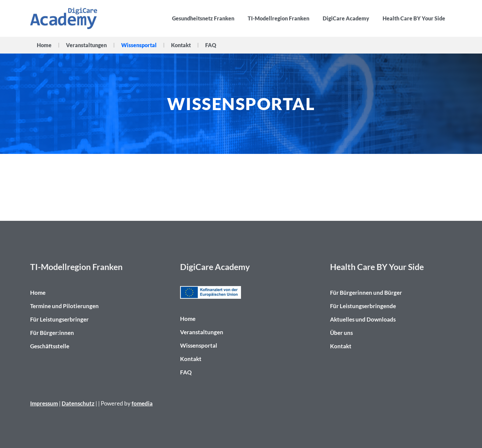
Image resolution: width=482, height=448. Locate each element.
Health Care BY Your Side (414, 18)
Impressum (44, 403)
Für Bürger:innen (52, 333)
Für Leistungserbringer (59, 319)
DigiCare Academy (346, 18)
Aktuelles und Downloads (363, 319)
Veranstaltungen (86, 45)
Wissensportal (139, 45)
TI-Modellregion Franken (278, 18)
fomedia (142, 403)
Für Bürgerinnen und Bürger (366, 293)
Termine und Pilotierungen (64, 306)
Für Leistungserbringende (363, 306)
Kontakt (181, 45)
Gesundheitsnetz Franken (203, 18)
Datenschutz (78, 403)
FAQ (211, 45)
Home (44, 45)
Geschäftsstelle (50, 346)
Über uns (341, 333)
